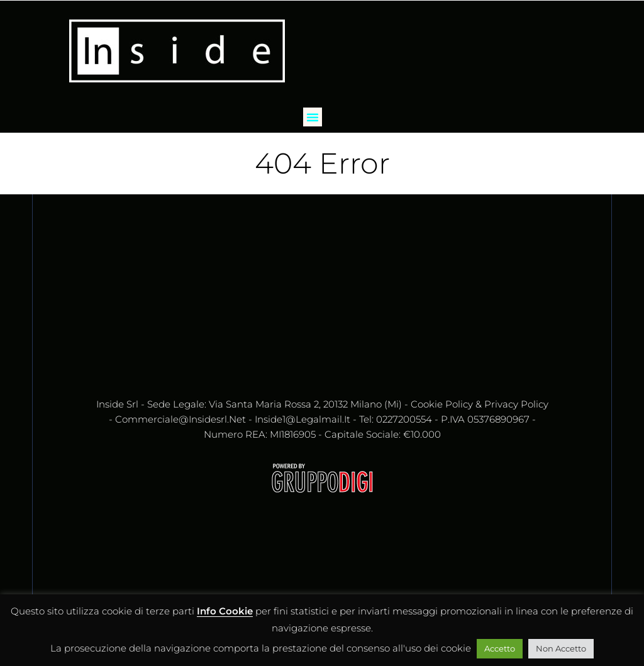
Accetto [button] (500, 648)
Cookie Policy (442, 404)
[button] (313, 117)
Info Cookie (225, 611)
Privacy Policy (516, 404)
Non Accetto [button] (561, 648)
